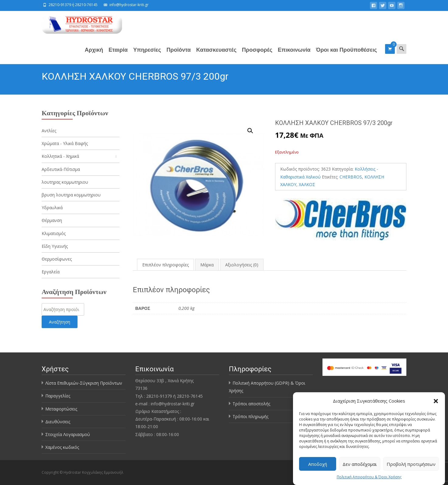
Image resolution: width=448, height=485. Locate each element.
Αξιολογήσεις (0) (242, 265)
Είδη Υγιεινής (55, 246)
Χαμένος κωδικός (62, 447)
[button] (436, 401)
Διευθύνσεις (58, 422)
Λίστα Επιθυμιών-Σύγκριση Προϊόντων (84, 383)
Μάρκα (207, 265)
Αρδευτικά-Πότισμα (61, 169)
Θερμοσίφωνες (57, 259)
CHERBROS (351, 177)
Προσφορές (257, 55)
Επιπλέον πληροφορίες (165, 265)
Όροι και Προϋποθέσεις (346, 55)
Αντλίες (49, 131)
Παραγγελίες (58, 396)
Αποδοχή (318, 464)
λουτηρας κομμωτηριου (65, 182)
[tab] (165, 265)
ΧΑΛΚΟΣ (307, 184)
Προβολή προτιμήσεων (411, 464)
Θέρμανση (52, 220)
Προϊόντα (179, 55)
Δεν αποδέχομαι (360, 464)
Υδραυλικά (52, 208)
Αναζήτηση (60, 322)
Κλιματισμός (54, 233)
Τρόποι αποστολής (251, 404)
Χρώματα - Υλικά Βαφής (65, 143)
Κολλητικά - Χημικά (60, 156)
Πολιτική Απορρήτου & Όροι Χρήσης (369, 477)
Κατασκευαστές (217, 55)
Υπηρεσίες (147, 55)
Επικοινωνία (294, 55)
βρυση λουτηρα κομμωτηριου (71, 195)
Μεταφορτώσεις (61, 409)
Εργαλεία (51, 272)
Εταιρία (118, 55)
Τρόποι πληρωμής (250, 416)
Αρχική (94, 55)
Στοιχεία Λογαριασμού (68, 434)
